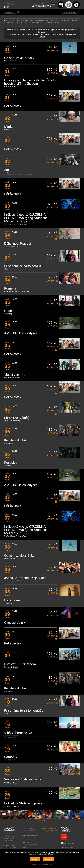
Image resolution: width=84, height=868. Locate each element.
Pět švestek (13, 106)
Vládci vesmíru (15, 375)
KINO (7, 7)
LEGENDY (25, 22)
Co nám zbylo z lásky (19, 58)
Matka (9, 127)
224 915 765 (44, 6)
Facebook (45, 829)
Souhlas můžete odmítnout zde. (42, 865)
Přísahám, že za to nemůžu (24, 266)
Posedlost (11, 463)
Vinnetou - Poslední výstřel (23, 779)
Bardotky (11, 757)
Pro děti (12, 20)
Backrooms (12, 600)
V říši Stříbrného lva (18, 733)
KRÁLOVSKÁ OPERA (37, 20)
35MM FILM (49, 22)
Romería (10, 289)
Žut (7, 170)
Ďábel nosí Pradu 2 (18, 244)
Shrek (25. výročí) (17, 418)
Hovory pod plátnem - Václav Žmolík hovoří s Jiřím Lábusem (30, 82)
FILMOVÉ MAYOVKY (37, 22)
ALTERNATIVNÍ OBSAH (70, 20)
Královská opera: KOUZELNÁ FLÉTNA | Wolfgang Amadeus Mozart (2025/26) (26, 218)
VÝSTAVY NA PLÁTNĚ (12, 22)
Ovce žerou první (16, 623)
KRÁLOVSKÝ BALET (53, 20)
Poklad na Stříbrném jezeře (23, 803)
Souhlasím (49, 859)
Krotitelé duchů (15, 440)
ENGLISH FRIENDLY (62, 22)
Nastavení (35, 859)
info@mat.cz (28, 836)
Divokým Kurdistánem (20, 664)
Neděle (9, 311)
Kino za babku (23, 20)
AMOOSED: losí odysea (21, 333)
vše (6, 20)
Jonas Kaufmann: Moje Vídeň (25, 578)
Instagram (53, 829)
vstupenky (52, 51)
